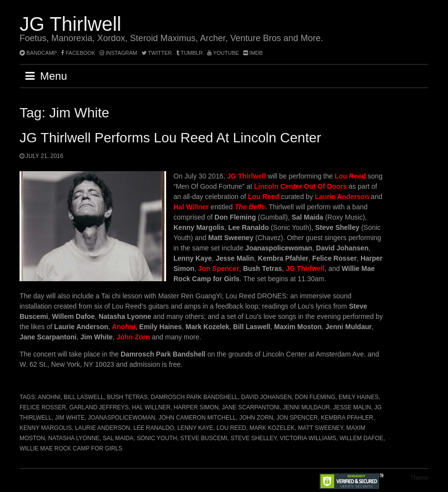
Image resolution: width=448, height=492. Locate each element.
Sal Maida (118, 438)
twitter (157, 53)
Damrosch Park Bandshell (194, 397)
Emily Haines (359, 397)
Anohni (49, 397)
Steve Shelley (254, 438)
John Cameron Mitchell (198, 418)
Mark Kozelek (272, 428)
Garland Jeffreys (99, 407)
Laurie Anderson (102, 428)
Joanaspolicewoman (122, 418)
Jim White (70, 418)
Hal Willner (151, 407)
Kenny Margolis (46, 428)
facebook (78, 53)
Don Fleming (315, 397)
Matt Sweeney (321, 428)
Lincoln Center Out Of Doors (300, 186)
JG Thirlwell (70, 24)
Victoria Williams (308, 438)
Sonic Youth (157, 438)
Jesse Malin (352, 407)
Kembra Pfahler (347, 418)
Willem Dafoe (362, 438)
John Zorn (256, 418)
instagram (118, 53)
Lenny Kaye (195, 428)
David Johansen (267, 397)
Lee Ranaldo (154, 428)
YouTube (223, 53)
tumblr (190, 53)
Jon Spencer (297, 418)
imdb (253, 53)
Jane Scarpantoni (251, 407)
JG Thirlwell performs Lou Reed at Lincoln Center (170, 138)
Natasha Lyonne (74, 438)
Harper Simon (196, 407)
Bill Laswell (84, 397)
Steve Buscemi (204, 438)
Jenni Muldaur (306, 407)
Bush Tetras (127, 397)
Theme (419, 478)
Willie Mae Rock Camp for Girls (71, 448)
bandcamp (38, 53)
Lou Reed (231, 428)
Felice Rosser (43, 407)
